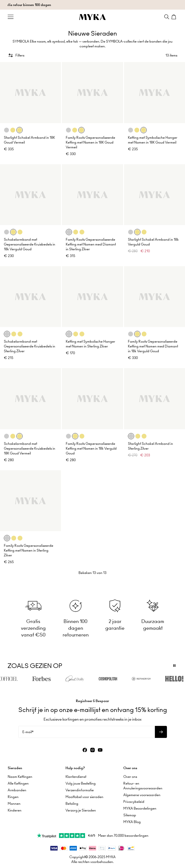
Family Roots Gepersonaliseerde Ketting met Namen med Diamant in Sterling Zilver (91, 244)
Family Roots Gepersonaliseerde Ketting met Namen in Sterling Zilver (29, 550)
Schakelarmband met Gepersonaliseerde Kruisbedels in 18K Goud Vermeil (30, 448)
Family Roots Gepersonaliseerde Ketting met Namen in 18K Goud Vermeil (90, 142)
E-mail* (28, 732)
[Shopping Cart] (174, 17)
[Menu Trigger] (11, 17)
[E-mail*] (87, 732)
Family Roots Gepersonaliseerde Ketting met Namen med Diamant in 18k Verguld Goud (153, 346)
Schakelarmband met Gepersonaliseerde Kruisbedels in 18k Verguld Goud (30, 244)
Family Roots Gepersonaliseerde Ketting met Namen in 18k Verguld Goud (91, 448)
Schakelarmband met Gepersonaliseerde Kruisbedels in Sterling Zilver (30, 346)
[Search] (167, 17)
